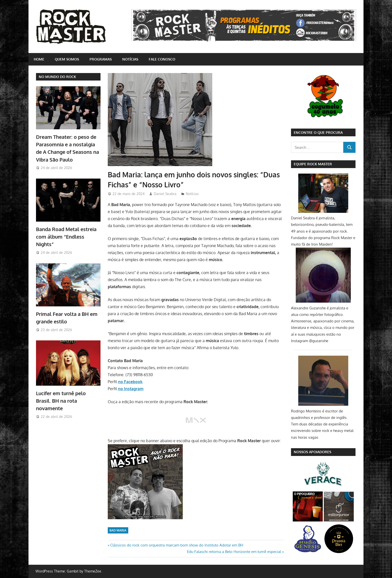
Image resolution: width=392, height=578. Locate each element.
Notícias (130, 59)
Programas (101, 59)
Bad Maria (118, 530)
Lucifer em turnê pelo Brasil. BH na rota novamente (61, 401)
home (39, 59)
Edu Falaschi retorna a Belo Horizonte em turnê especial (234, 552)
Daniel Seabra (165, 194)
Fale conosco (162, 59)
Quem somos (67, 59)
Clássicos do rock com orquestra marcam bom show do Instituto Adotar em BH (177, 545)
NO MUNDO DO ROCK (57, 77)
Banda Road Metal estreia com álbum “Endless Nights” (66, 237)
